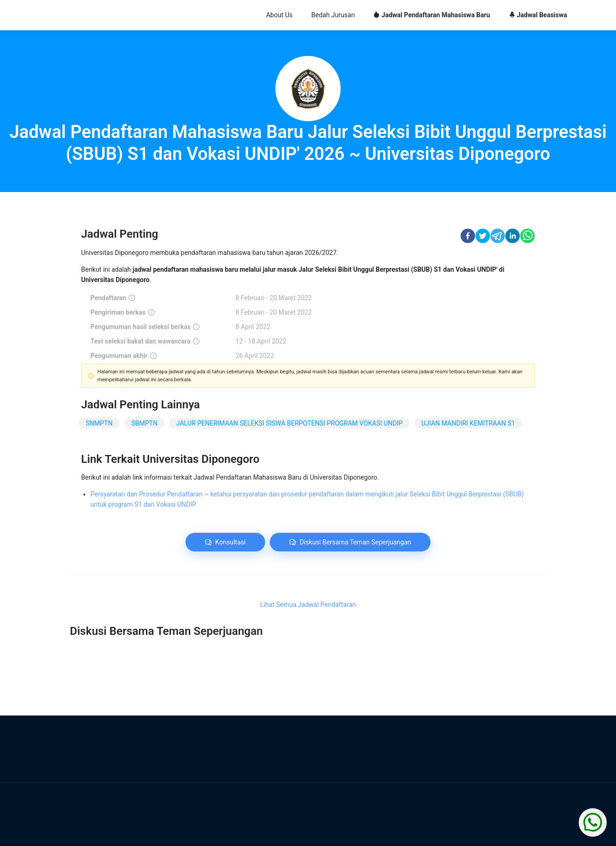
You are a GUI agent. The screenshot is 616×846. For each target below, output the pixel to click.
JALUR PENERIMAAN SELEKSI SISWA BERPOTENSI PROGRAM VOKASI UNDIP (289, 423)
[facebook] (468, 237)
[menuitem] (279, 16)
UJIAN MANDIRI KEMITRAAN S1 (468, 423)
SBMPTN (144, 423)
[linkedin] (513, 237)
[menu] (364, 15)
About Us (279, 15)
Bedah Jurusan (333, 15)
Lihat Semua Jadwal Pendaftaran (308, 605)
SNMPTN (99, 423)
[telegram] (498, 237)
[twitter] (483, 237)
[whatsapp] (527, 237)
